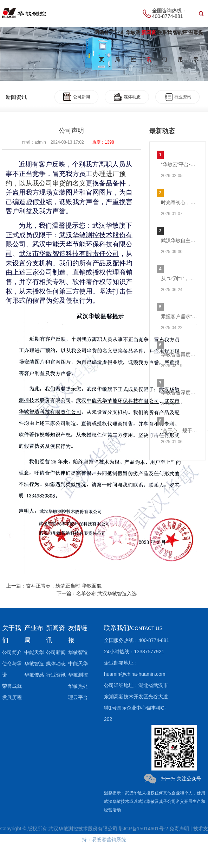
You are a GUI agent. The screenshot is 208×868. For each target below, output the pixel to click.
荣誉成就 (12, 686)
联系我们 (164, 46)
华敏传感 (34, 675)
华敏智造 (34, 663)
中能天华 (34, 652)
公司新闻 (77, 97)
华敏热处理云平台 (78, 692)
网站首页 (102, 46)
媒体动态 (127, 97)
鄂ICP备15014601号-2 (143, 829)
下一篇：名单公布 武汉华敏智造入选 (97, 593)
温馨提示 (196, 46)
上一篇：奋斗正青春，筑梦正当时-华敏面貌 (54, 586)
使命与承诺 (12, 669)
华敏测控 (133, 46)
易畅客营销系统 (109, 839)
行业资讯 (178, 97)
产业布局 (117, 46)
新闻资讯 (149, 46)
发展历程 (12, 697)
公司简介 (12, 652)
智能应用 (180, 46)
